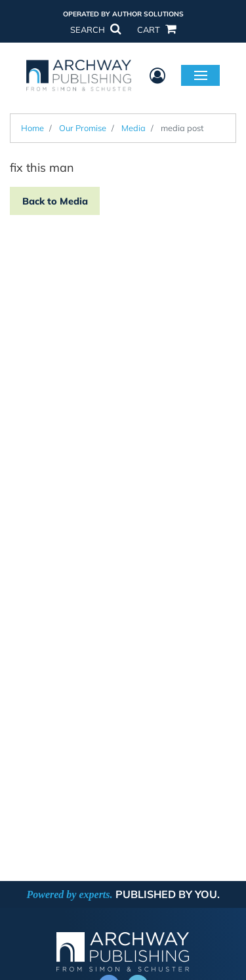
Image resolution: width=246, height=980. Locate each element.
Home (32, 128)
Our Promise (83, 128)
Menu (200, 75)
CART (156, 29)
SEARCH (95, 29)
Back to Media (55, 201)
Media (133, 128)
